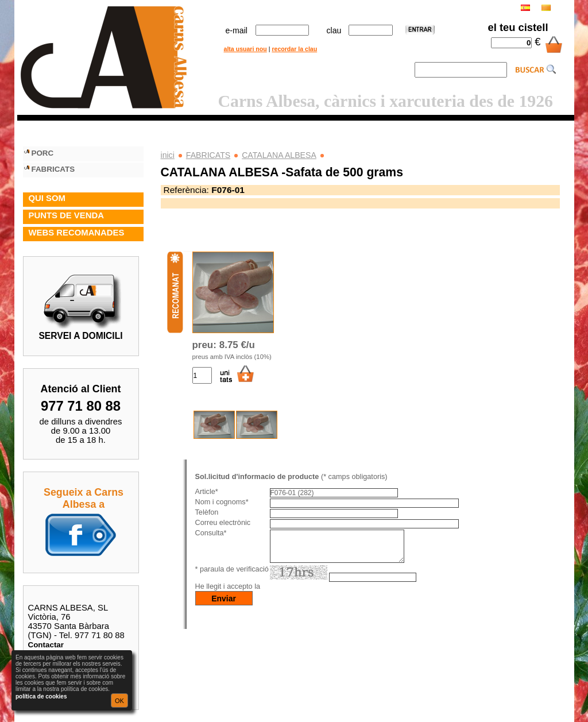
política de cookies (41, 696)
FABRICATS (208, 155)
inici (168, 155)
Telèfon (207, 512)
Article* (207, 492)
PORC (43, 153)
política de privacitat (298, 593)
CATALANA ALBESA (279, 155)
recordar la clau (294, 49)
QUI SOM (47, 198)
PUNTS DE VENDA (66, 215)
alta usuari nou (245, 49)
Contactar (46, 645)
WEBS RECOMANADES (77, 233)
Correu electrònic (223, 523)
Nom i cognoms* (222, 502)
